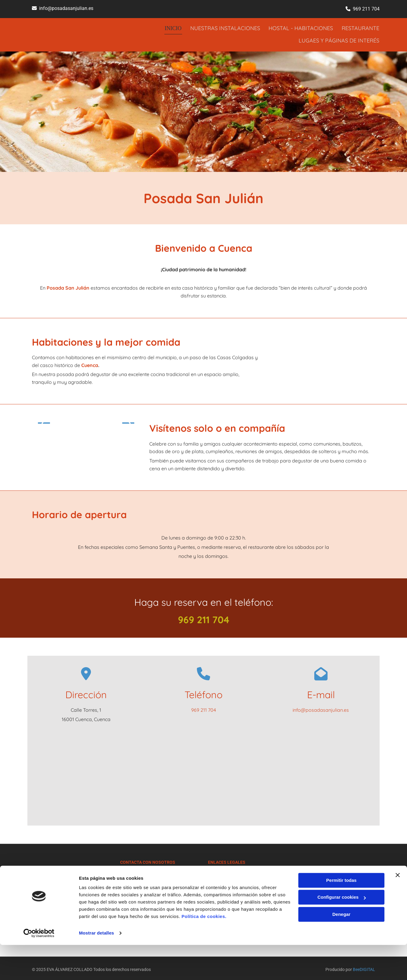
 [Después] (128, 421)
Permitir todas (342, 915)
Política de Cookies (225, 886)
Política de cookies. (204, 952)
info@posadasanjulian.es (66, 8)
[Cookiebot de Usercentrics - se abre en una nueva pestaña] (39, 968)
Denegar (341, 949)
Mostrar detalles (96, 968)
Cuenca (90, 363)
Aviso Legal (219, 873)
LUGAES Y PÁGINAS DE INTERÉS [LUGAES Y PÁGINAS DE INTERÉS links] (339, 38)
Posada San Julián (68, 285)
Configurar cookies (342, 932)
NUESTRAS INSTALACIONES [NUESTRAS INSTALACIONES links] (225, 28)
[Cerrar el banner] (398, 910)
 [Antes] (44, 421)
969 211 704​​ (366, 9)
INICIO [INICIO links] (172, 28)
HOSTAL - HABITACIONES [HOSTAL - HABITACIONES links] (301, 28)
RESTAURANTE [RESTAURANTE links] (361, 28)
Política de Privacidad (228, 879)
